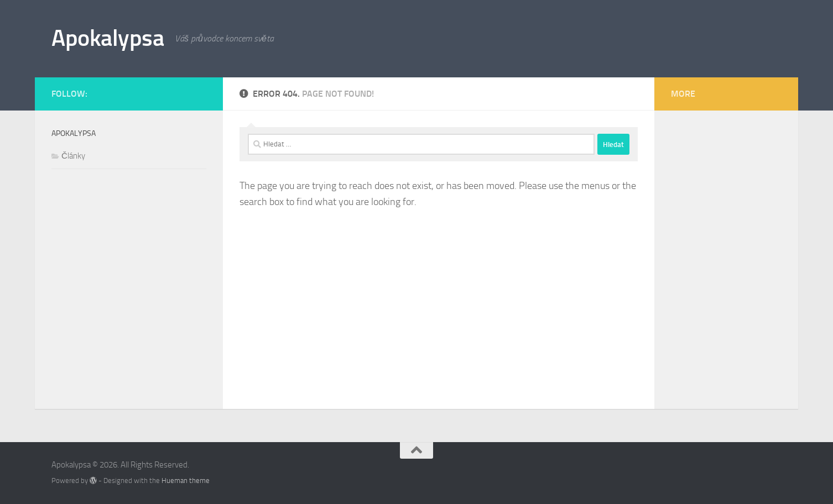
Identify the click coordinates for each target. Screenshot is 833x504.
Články (73, 156)
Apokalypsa (108, 38)
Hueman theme (186, 481)
